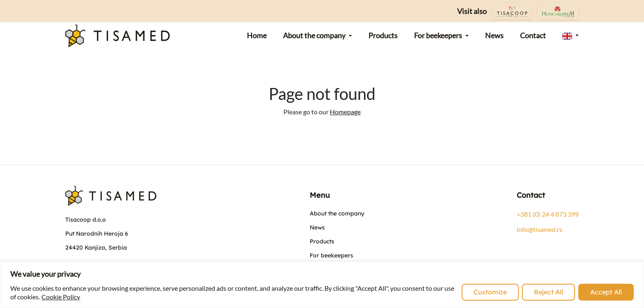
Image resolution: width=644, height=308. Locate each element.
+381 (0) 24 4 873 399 (548, 214)
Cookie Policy (61, 297)
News (317, 227)
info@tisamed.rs (539, 229)
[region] (322, 285)
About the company (337, 213)
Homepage (345, 112)
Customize (490, 292)
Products (322, 241)
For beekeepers (331, 255)
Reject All (549, 292)
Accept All (606, 292)
